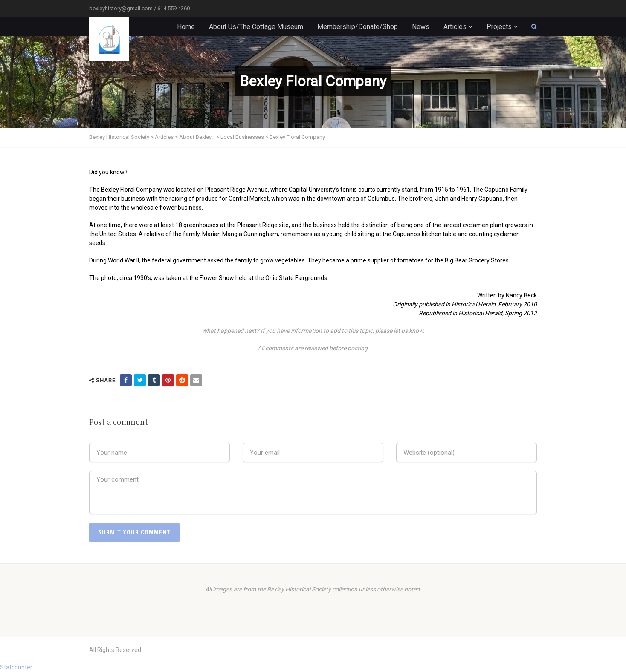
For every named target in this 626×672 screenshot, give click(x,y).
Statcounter (16, 667)
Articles (455, 27)
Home (186, 27)
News (421, 27)
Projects (499, 27)
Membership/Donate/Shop (358, 27)
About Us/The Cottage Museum (256, 27)
